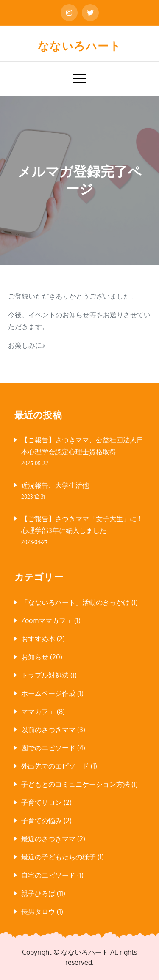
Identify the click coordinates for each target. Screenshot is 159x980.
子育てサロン (42, 802)
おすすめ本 (38, 639)
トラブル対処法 (45, 675)
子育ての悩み (42, 821)
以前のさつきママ (48, 730)
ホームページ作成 (48, 693)
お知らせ (35, 657)
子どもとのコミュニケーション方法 (75, 784)
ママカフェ (38, 711)
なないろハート (79, 45)
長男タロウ (38, 911)
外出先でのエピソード (55, 766)
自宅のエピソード (48, 875)
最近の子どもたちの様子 (59, 857)
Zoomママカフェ (47, 620)
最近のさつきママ (48, 839)
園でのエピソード (48, 748)
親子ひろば (38, 893)
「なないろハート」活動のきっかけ (75, 602)
